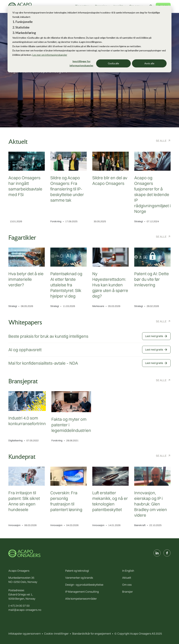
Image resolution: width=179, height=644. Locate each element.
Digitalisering (15, 440)
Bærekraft (140, 525)
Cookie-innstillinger (56, 634)
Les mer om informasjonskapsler (50, 55)
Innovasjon (14, 525)
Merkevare (98, 306)
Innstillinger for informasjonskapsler (81, 63)
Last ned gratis (156, 336)
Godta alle (113, 63)
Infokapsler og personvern (25, 634)
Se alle (161, 141)
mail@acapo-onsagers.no (25, 610)
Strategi (139, 221)
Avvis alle (149, 63)
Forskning (56, 221)
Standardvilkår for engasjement (92, 634)
